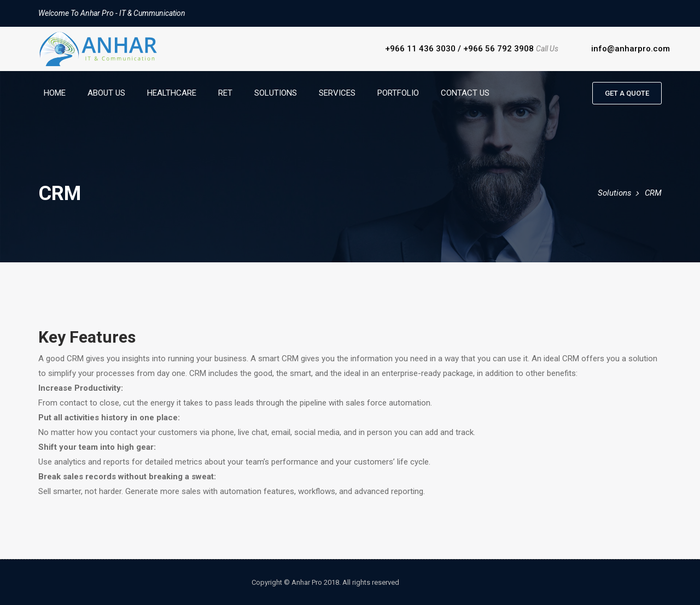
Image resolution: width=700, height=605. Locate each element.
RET (225, 93)
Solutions (276, 93)
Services (337, 93)
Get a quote (627, 93)
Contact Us (465, 93)
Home (55, 93)
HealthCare (172, 93)
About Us (106, 93)
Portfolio (398, 93)
